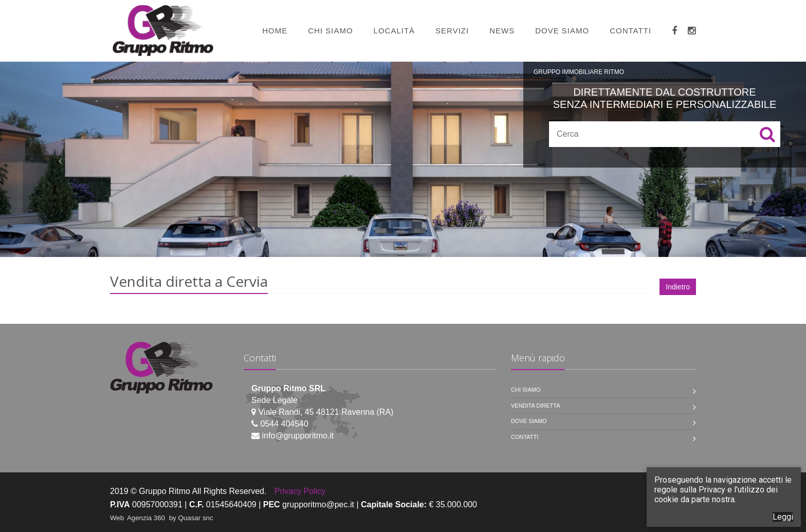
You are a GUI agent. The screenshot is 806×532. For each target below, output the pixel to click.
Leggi (783, 517)
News (502, 31)
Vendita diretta (536, 406)
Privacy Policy (300, 491)
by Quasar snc (191, 518)
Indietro (678, 287)
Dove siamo (562, 31)
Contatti (630, 31)
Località (395, 31)
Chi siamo (330, 31)
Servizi (452, 31)
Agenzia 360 (147, 518)
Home (275, 31)
